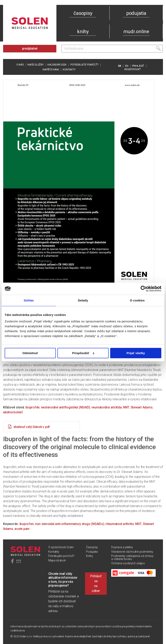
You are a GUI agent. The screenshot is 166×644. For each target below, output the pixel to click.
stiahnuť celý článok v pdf (29, 427)
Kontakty (69, 69)
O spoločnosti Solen (61, 547)
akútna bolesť (13, 412)
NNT (126, 407)
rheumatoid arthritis (120, 524)
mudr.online (136, 32)
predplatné (30, 49)
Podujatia (92, 552)
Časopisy (92, 547)
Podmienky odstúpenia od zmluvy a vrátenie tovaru (132, 557)
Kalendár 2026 (57, 65)
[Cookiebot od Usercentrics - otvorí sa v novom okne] (144, 289)
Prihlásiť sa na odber (96, 583)
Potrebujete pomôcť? (84, 65)
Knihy (89, 556)
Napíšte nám (51, 69)
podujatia (136, 13)
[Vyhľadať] (158, 48)
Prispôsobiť (83, 353)
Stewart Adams (142, 407)
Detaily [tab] (83, 300)
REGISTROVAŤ (133, 69)
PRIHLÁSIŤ (138, 66)
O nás (20, 65)
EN (127, 66)
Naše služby (36, 65)
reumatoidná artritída (107, 407)
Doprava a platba (122, 547)
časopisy (83, 13)
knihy (83, 32)
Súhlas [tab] (29, 300)
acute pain (22, 529)
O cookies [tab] (137, 300)
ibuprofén (32, 407)
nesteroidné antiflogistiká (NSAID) (66, 407)
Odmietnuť (30, 353)
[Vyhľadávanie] (112, 49)
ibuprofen (27, 524)
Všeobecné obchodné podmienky (132, 552)
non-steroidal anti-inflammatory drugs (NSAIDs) (70, 524)
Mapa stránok (57, 560)
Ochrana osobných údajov (128, 563)
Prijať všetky (136, 353)
